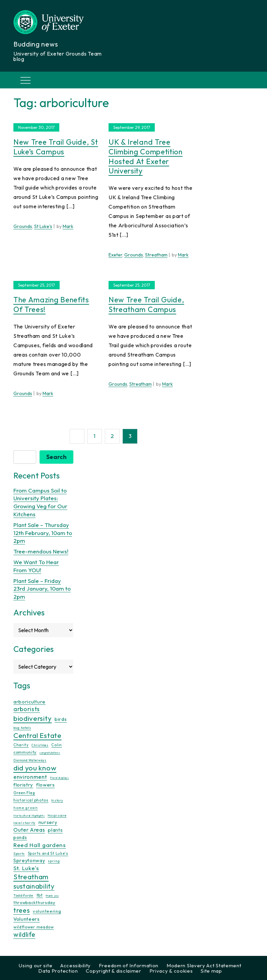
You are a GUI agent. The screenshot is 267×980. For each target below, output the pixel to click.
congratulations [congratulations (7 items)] (50, 753)
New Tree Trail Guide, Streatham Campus (146, 305)
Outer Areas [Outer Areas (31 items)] (29, 829)
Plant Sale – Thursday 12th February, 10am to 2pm (43, 533)
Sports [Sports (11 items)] (19, 854)
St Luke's (43, 226)
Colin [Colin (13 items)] (57, 745)
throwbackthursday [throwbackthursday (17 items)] (35, 902)
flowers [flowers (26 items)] (46, 785)
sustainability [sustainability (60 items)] (34, 886)
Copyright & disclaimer (113, 971)
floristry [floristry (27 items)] (23, 785)
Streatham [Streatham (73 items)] (31, 877)
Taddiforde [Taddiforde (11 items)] (23, 895)
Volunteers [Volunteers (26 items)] (27, 919)
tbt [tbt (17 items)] (40, 895)
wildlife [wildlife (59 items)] (24, 934)
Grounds (23, 226)
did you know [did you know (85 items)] (35, 768)
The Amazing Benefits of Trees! (51, 305)
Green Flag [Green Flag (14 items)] (24, 792)
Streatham (156, 255)
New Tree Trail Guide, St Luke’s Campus (56, 147)
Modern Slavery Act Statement (204, 965)
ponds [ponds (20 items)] (20, 837)
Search (56, 457)
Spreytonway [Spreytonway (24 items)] (29, 860)
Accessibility (76, 965)
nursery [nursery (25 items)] (48, 822)
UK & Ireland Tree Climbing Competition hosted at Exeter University (146, 156)
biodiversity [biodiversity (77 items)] (32, 718)
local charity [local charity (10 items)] (24, 823)
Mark (68, 226)
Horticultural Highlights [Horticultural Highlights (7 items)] (29, 816)
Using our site (36, 965)
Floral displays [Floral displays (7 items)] (59, 778)
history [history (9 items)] (57, 800)
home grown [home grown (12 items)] (26, 808)
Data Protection (58, 971)
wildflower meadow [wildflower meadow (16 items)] (34, 927)
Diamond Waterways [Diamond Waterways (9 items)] (30, 760)
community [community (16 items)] (25, 752)
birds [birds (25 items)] (61, 719)
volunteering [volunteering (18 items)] (47, 911)
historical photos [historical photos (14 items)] (31, 800)
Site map (211, 971)
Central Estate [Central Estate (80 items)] (38, 735)
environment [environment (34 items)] (30, 777)
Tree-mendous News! (41, 551)
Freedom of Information (129, 965)
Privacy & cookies (171, 971)
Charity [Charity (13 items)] (21, 745)
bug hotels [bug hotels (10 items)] (22, 728)
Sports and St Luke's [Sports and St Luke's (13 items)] (48, 853)
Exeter (115, 255)
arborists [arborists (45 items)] (27, 709)
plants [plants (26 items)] (55, 830)
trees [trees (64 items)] (22, 910)
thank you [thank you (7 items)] (52, 895)
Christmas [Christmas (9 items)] (40, 745)
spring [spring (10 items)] (54, 861)
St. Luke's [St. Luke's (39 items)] (26, 868)
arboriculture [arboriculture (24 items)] (29, 701)
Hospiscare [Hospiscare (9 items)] (57, 815)
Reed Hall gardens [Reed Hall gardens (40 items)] (40, 845)
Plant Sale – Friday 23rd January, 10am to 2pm (42, 588)
